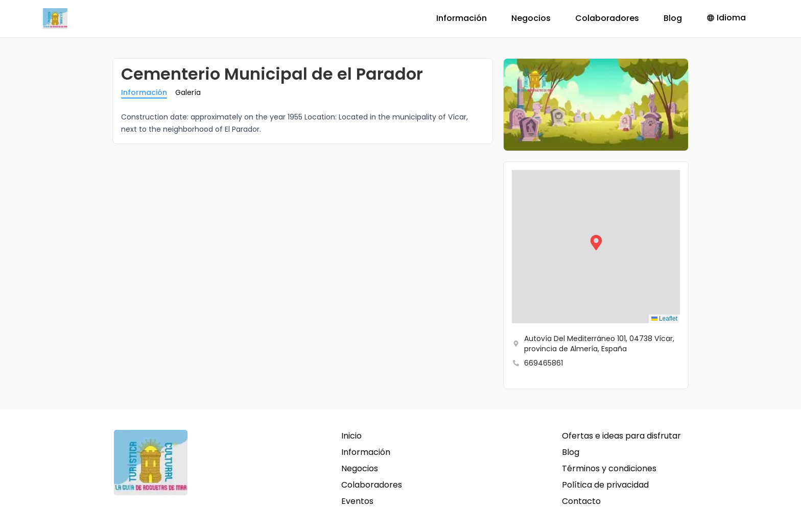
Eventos (357, 501)
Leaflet (664, 319)
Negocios (531, 18)
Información (462, 18)
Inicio (351, 436)
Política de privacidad (605, 485)
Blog (673, 18)
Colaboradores (607, 18)
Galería (188, 92)
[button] (596, 247)
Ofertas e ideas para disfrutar (621, 436)
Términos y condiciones (609, 468)
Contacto (581, 501)
